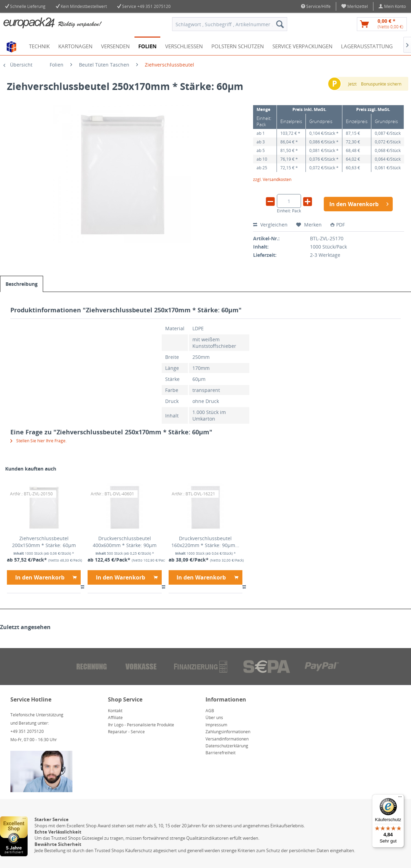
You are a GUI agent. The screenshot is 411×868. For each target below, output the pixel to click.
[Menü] (400, 798)
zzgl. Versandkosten (272, 179)
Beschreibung (22, 284)
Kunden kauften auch (31, 469)
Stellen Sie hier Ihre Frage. (38, 441)
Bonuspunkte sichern (381, 84)
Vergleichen (270, 225)
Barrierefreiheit (220, 753)
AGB (210, 711)
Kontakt (115, 711)
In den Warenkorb (46, 577)
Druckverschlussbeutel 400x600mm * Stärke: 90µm (125, 542)
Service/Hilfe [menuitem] (316, 6)
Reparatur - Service (126, 732)
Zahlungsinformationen (228, 732)
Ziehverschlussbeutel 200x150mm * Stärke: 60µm (44, 542)
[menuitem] (355, 6)
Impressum (216, 725)
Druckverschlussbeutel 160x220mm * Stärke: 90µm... (205, 542)
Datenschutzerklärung (227, 746)
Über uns (214, 718)
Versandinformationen (227, 739)
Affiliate (115, 718)
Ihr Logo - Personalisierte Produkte (141, 725)
